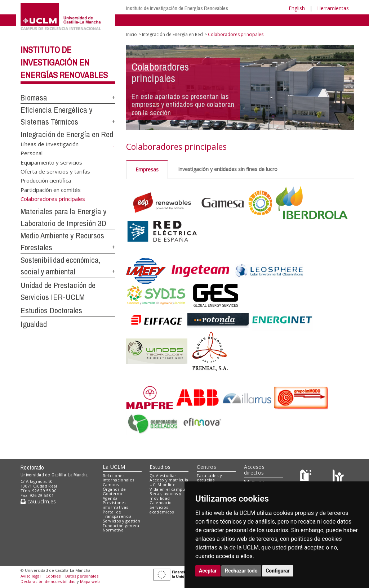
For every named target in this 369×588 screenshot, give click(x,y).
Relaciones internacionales (119, 478)
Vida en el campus (168, 489)
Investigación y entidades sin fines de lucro (228, 169)
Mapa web (90, 581)
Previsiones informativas (115, 505)
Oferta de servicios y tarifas (55, 171)
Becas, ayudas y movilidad (165, 496)
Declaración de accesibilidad (48, 581)
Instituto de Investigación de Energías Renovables (177, 8)
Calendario (161, 502)
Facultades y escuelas (209, 478)
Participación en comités (51, 189)
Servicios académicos (162, 510)
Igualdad (34, 324)
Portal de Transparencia (117, 514)
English (297, 8)
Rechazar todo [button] (241, 571)
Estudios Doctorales (51, 310)
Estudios (160, 467)
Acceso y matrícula (169, 480)
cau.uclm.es (38, 501)
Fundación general (122, 526)
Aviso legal (31, 576)
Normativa (113, 530)
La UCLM (114, 467)
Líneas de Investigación (50, 144)
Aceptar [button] (208, 571)
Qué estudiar (163, 475)
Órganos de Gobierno (114, 492)
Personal (32, 153)
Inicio (132, 34)
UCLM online (163, 484)
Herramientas (333, 8)
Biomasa (34, 98)
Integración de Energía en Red (67, 134)
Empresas (147, 169)
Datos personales (82, 576)
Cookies (53, 576)
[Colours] (338, 477)
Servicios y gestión (122, 521)
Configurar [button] (278, 571)
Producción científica (46, 180)
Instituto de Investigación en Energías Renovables (64, 62)
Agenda (110, 498)
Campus (111, 484)
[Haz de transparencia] (307, 477)
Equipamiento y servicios (51, 162)
